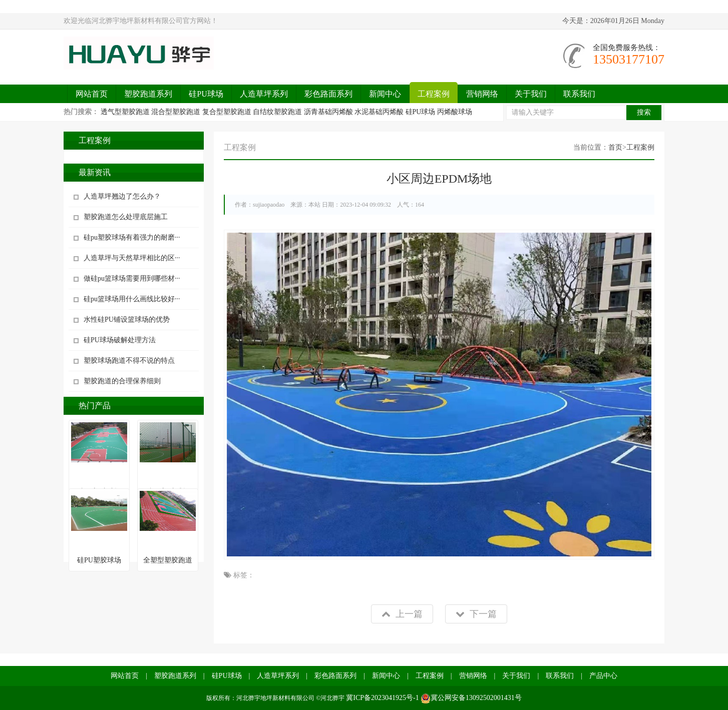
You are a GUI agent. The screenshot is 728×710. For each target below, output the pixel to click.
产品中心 (603, 676)
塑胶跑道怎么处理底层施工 (126, 217)
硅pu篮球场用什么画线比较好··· (132, 299)
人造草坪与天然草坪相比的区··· (132, 258)
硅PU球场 (206, 94)
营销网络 (482, 94)
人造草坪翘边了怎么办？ (122, 196)
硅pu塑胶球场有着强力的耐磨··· (132, 237)
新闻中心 (385, 94)
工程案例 (434, 94)
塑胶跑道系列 (148, 94)
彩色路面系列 (328, 94)
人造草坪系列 (264, 94)
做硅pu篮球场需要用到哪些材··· (132, 278)
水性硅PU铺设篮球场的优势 (127, 319)
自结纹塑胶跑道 (277, 112)
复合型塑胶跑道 (227, 112)
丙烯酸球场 (455, 112)
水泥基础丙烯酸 (379, 112)
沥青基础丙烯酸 (328, 112)
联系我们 (579, 94)
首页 (615, 147)
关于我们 (531, 94)
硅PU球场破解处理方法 (120, 340)
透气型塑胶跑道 (125, 112)
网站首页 (92, 94)
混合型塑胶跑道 (176, 112)
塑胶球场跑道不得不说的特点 (129, 361)
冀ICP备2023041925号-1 (382, 698)
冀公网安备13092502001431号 (471, 698)
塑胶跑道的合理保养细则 (122, 381)
